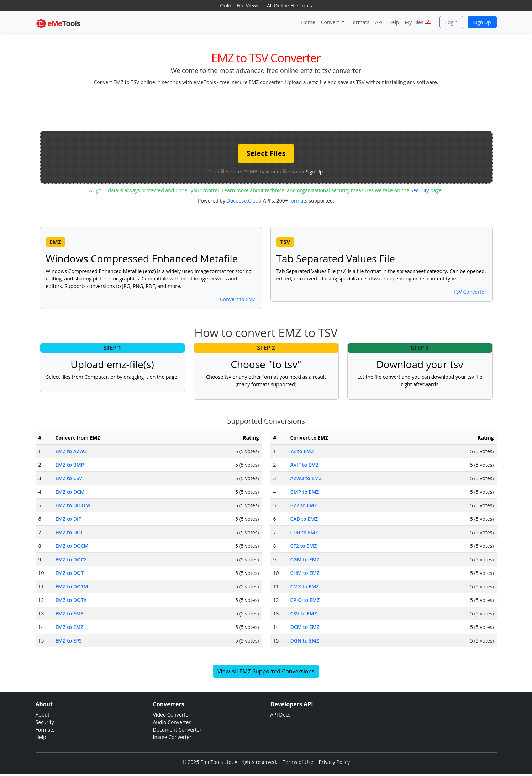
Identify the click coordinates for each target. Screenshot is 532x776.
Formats (360, 22)
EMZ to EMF (69, 614)
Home (308, 22)
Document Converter (177, 730)
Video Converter (172, 715)
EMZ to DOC (70, 532)
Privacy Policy (334, 762)
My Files (418, 22)
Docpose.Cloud (244, 201)
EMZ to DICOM (73, 505)
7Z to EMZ (302, 451)
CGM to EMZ (305, 559)
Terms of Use (298, 762)
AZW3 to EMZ (306, 478)
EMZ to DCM (70, 492)
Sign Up (482, 22)
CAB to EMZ (304, 519)
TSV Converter (470, 292)
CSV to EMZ (304, 614)
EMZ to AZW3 (71, 451)
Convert (331, 22)
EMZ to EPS (69, 641)
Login (451, 22)
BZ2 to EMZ (304, 505)
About (43, 715)
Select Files (266, 153)
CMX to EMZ (305, 586)
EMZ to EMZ (70, 627)
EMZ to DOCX (71, 559)
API (379, 22)
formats (298, 201)
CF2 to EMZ (304, 546)
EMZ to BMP (70, 465)
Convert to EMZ (238, 299)
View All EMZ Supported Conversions (266, 671)
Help (394, 22)
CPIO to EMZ (305, 600)
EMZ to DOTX (71, 600)
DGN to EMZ (305, 641)
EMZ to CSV (69, 478)
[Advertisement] (266, 108)
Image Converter (172, 737)
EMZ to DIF (68, 519)
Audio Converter (172, 722)
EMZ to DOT (70, 573)
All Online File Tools (289, 6)
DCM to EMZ (305, 627)
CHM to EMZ (305, 573)
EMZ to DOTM (72, 586)
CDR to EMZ (304, 532)
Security (420, 190)
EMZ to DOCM (72, 546)
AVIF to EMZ (305, 465)
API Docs (281, 715)
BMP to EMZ (305, 492)
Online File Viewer (241, 6)
